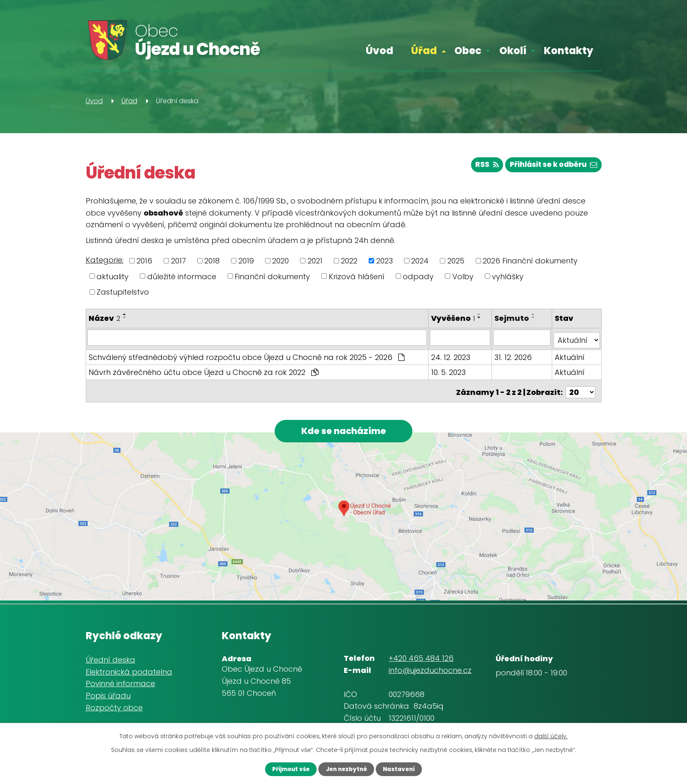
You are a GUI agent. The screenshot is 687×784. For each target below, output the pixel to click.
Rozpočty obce (114, 705)
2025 (456, 261)
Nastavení (405, 769)
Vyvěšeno (454, 318)
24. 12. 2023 (451, 354)
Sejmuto (512, 318)
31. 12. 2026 (514, 354)
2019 (246, 261)
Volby (463, 276)
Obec (468, 51)
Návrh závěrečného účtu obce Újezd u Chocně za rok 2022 (204, 369)
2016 (144, 261)
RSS (480, 167)
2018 (212, 261)
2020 (280, 261)
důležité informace (182, 276)
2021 (315, 261)
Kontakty (569, 51)
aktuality (113, 276)
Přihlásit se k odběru (551, 167)
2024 (420, 261)
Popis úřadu (108, 693)
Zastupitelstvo (123, 292)
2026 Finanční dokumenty (530, 261)
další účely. (551, 735)
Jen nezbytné (346, 769)
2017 (179, 261)
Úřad (424, 51)
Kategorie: (105, 260)
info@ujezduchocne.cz (430, 668)
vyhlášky (508, 276)
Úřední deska (110, 657)
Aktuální (570, 354)
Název (104, 318)
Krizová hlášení (357, 276)
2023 (384, 261)
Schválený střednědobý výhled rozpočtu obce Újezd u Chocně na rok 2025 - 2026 (247, 354)
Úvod (379, 51)
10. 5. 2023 (449, 369)
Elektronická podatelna (129, 669)
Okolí (513, 51)
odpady (418, 276)
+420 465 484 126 (421, 656)
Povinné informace (120, 681)
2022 (349, 261)
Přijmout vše (285, 769)
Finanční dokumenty (272, 276)
